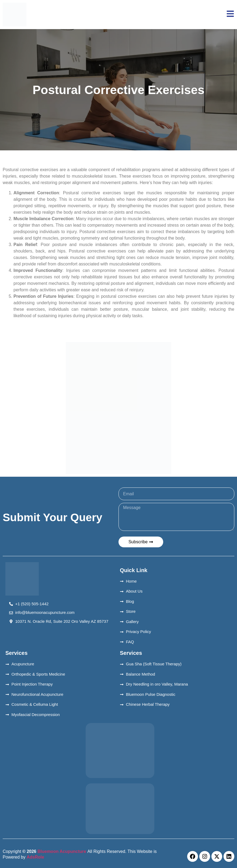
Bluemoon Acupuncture (62, 851)
